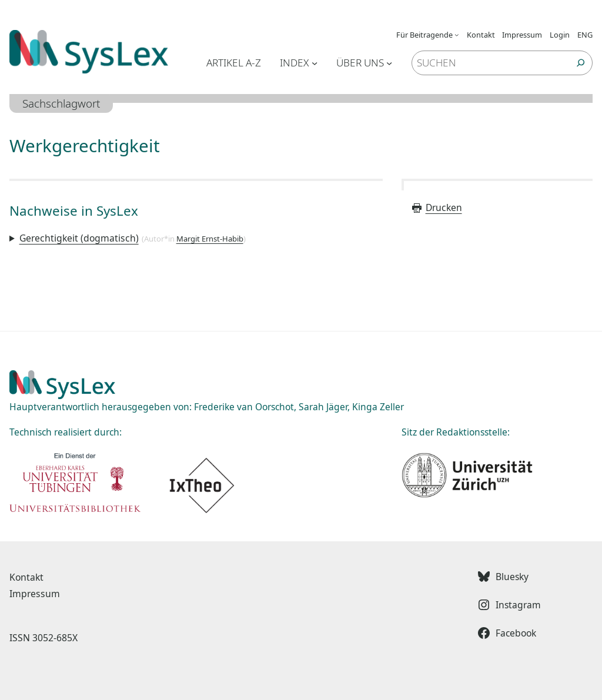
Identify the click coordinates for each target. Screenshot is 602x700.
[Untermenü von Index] (315, 63)
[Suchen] (581, 63)
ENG (585, 35)
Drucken (437, 207)
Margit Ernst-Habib (210, 239)
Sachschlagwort (61, 103)
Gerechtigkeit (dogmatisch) (79, 238)
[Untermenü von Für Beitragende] (457, 35)
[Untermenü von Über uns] (389, 63)
